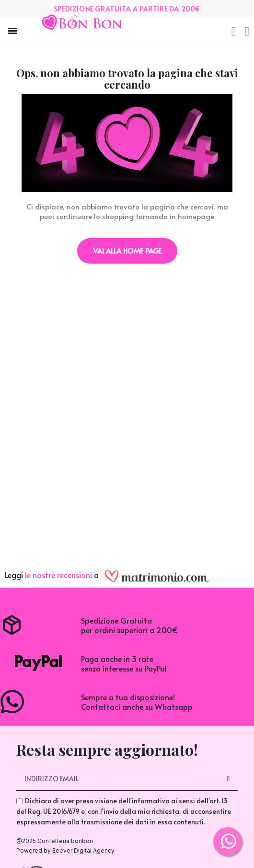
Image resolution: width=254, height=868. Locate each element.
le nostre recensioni (58, 575)
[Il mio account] (247, 32)
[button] (13, 31)
